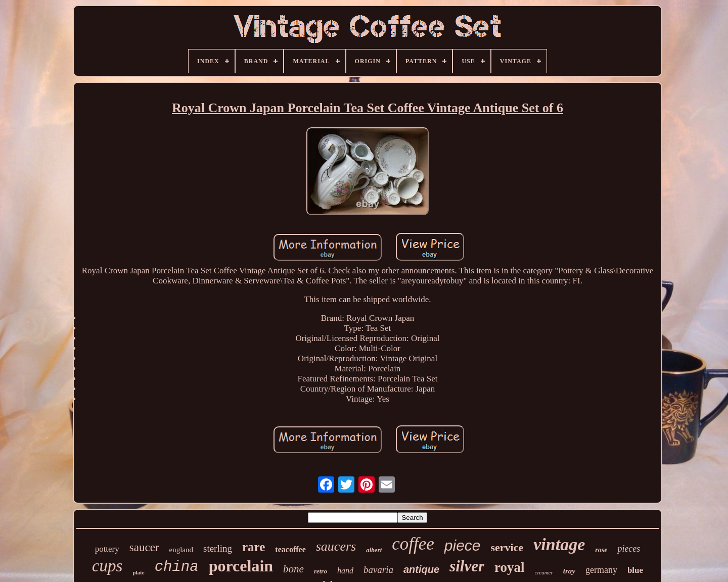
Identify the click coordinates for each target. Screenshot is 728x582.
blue (635, 570)
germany (601, 570)
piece (463, 545)
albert (374, 550)
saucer (144, 547)
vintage (559, 544)
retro (321, 571)
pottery (107, 549)
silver (467, 566)
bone (293, 569)
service (507, 547)
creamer (544, 572)
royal (510, 567)
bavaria (378, 570)
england (181, 550)
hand (345, 571)
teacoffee (290, 549)
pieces (629, 549)
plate (138, 572)
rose (601, 550)
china (177, 567)
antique (421, 569)
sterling (218, 548)
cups (107, 566)
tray (569, 571)
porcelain (241, 566)
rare (254, 547)
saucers (336, 546)
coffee (413, 544)
